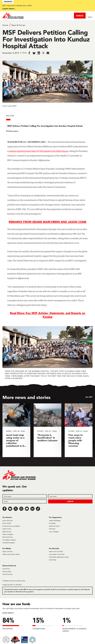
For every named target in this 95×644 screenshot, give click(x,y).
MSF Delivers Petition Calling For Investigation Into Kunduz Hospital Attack (45, 126)
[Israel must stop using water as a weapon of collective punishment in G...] (16, 430)
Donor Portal (7, 523)
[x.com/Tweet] (16, 509)
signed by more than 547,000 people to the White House (42, 151)
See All (88, 397)
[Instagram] (21, 509)
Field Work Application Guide (59, 557)
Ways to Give (7, 529)
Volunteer (52, 529)
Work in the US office (56, 551)
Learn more (8, 8)
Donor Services (8, 520)
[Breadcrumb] (47, 25)
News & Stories (18, 25)
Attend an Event (54, 526)
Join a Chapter (54, 532)
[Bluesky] (10, 509)
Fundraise (52, 523)
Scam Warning (7, 574)
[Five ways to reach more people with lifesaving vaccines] (79, 430)
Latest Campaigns (55, 520)
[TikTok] (38, 509)
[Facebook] (5, 509)
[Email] (25, 501)
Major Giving (7, 532)
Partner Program (8, 534)
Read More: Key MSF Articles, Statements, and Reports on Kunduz (48, 315)
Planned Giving (8, 537)
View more (13, 131)
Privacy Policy (7, 571)
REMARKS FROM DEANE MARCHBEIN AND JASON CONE (47, 222)
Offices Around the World (11, 554)
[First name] (25, 496)
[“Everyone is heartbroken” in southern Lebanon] (48, 430)
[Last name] (70, 496)
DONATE (80, 16)
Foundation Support (9, 540)
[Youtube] (27, 509)
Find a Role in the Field (57, 554)
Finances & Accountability (11, 526)
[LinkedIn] (32, 509)
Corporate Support (9, 543)
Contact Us (6, 569)
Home (5, 25)
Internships (53, 560)
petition (12, 151)
